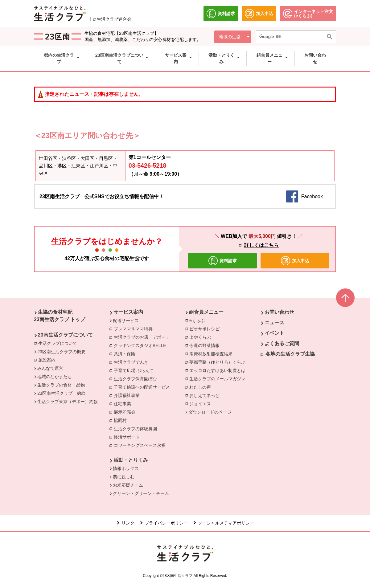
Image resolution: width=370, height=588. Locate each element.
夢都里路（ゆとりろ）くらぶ (219, 362)
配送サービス (126, 321)
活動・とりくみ (131, 460)
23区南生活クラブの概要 (61, 352)
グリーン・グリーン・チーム (141, 493)
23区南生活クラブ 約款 (61, 393)
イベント (274, 333)
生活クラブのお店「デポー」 (143, 337)
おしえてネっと (206, 395)
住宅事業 (124, 403)
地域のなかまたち (55, 377)
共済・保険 (126, 353)
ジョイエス (202, 403)
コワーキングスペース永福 (141, 445)
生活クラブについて (59, 343)
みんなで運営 (50, 368)
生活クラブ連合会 (114, 19)
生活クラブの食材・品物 (61, 385)
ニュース (274, 323)
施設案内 (48, 360)
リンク (128, 523)
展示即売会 (126, 412)
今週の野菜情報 (206, 345)
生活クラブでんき (133, 362)
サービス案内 (128, 312)
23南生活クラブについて (65, 335)
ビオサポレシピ (206, 329)
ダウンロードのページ (210, 412)
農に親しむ (124, 477)
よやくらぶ (202, 337)
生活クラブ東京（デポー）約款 (68, 402)
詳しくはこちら (261, 245)
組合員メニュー (206, 312)
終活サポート (128, 437)
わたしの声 (202, 387)
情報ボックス (126, 468)
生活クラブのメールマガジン (219, 378)
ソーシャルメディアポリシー (226, 523)
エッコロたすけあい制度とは (219, 370)
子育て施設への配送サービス (143, 387)
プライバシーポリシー (166, 523)
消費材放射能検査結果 (212, 353)
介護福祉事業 (128, 395)
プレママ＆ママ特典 (135, 329)
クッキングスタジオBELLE (142, 345)
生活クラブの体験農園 (137, 428)
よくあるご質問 (282, 343)
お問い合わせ (279, 312)
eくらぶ (199, 320)
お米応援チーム (128, 485)
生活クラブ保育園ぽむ (137, 378)
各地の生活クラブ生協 (290, 354)
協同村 (122, 420)
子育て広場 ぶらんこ (135, 370)
